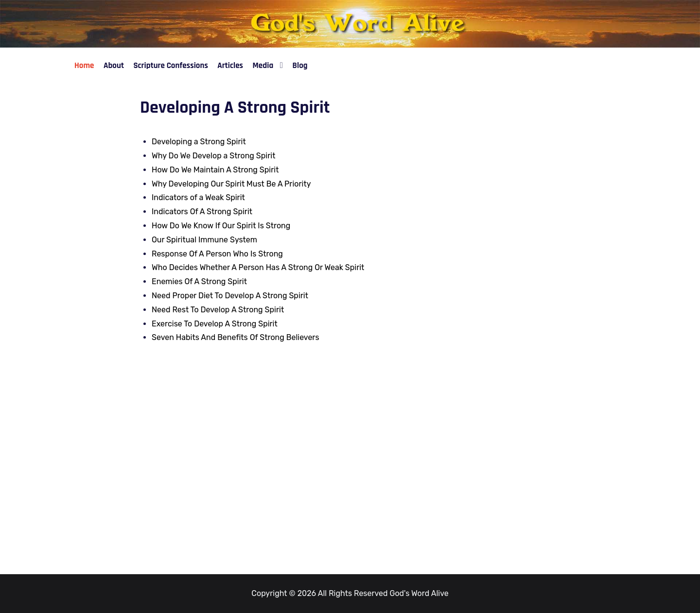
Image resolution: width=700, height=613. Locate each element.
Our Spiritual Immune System (204, 240)
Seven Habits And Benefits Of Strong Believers (236, 337)
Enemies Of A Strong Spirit (199, 281)
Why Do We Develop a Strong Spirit (213, 156)
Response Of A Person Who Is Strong (217, 254)
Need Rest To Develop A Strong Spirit (218, 310)
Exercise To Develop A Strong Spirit (215, 324)
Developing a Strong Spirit (199, 142)
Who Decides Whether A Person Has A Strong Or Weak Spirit (258, 267)
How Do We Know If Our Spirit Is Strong (221, 226)
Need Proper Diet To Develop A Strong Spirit (230, 296)
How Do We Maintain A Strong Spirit (215, 170)
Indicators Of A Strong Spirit (202, 212)
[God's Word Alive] (350, 23)
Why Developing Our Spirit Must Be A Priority (231, 184)
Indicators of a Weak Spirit (198, 197)
